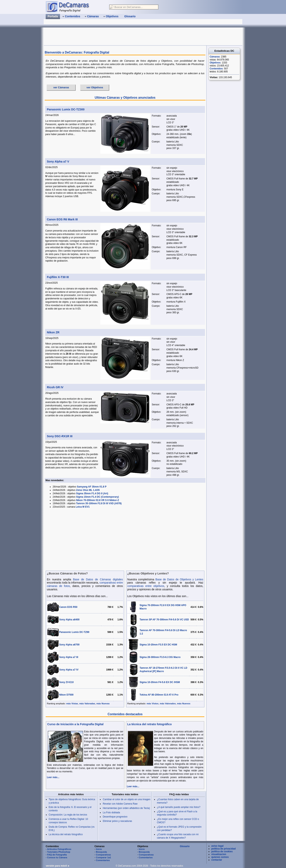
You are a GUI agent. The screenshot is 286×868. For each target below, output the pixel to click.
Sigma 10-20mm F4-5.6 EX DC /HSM (160, 682)
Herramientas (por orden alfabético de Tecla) (126, 808)
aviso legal (217, 846)
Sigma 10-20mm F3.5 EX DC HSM (158, 645)
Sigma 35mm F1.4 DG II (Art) (92, 493)
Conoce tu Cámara (57, 857)
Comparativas (103, 855)
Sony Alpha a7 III (69, 657)
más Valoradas (87, 704)
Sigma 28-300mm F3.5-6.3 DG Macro (160, 657)
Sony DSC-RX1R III (60, 436)
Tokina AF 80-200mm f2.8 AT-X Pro (159, 695)
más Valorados (168, 704)
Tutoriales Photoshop (59, 852)
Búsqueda (101, 852)
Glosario (185, 846)
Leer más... (53, 777)
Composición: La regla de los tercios (68, 815)
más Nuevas (103, 704)
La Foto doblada (111, 813)
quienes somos (220, 857)
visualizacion (219, 854)
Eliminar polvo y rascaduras (117, 821)
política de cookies (222, 851)
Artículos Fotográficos (59, 849)
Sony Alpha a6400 (69, 620)
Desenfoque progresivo (115, 817)
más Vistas (72, 704)
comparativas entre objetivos (146, 586)
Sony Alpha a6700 (69, 645)
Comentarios (103, 860)
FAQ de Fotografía (57, 855)
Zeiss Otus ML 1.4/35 (88, 490)
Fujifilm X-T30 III (58, 277)
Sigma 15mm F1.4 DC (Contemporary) (97, 497)
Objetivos (215, 63)
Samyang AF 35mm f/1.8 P (92, 487)
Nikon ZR (53, 332)
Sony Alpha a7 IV (69, 670)
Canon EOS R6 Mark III (62, 219)
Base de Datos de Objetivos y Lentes (179, 579)
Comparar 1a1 (103, 857)
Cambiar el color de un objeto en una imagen (126, 799)
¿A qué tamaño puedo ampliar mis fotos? (179, 807)
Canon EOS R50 (68, 607)
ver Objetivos (95, 87)
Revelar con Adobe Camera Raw (120, 804)
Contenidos (216, 69)
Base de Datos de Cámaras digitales (98, 579)
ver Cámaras (61, 87)
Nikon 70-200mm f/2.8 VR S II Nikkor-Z (98, 500)
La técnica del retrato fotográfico (150, 724)
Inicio (99, 849)
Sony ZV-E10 (66, 682)
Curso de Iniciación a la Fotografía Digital (75, 724)
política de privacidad (224, 849)
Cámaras (215, 57)
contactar (217, 860)
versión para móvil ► (58, 866)
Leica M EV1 (83, 507)
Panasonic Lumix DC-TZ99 (74, 632)
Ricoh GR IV (55, 387)
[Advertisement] (116, 36)
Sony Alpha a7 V (58, 162)
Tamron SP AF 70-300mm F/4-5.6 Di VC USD (164, 620)
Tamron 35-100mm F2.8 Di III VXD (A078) (99, 503)
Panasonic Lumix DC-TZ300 (66, 109)
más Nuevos (184, 704)
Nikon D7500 (66, 695)
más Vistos (153, 704)
